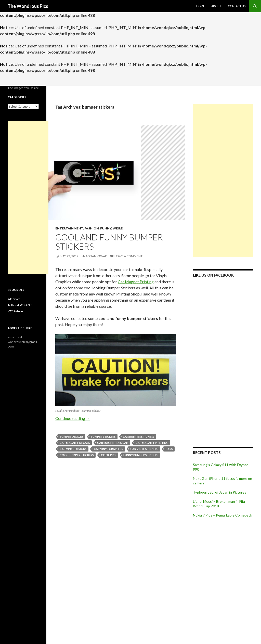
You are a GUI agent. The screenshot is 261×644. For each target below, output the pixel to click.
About (216, 6)
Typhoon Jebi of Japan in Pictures (220, 492)
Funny (106, 228)
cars (169, 449)
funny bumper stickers (141, 455)
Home (200, 6)
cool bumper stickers (77, 455)
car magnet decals (75, 443)
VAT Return (15, 311)
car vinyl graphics (108, 449)
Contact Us (237, 6)
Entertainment (69, 228)
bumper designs (72, 437)
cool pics (109, 455)
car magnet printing (152, 443)
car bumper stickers (139, 437)
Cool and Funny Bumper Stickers (109, 242)
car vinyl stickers (144, 449)
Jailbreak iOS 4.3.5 (20, 305)
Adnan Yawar (96, 256)
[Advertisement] (223, 181)
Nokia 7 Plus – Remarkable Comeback (223, 515)
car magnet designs (113, 443)
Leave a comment (128, 256)
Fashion (92, 228)
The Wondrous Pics (28, 6)
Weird (118, 228)
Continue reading (73, 418)
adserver (14, 299)
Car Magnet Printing (136, 282)
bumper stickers (103, 437)
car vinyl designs (73, 449)
